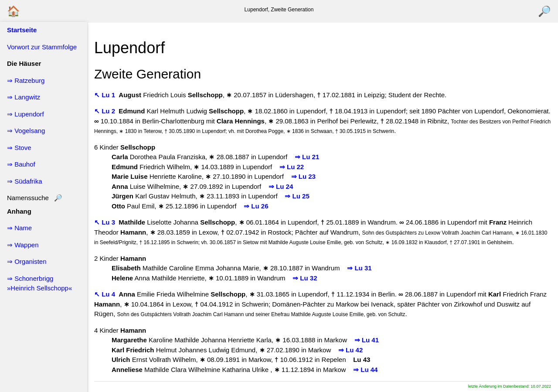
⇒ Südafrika (25, 181)
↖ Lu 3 (105, 222)
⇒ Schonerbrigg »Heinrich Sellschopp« (39, 283)
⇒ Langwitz (24, 97)
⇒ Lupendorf (26, 114)
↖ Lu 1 (105, 95)
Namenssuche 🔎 (35, 198)
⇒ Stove (19, 148)
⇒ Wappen (23, 245)
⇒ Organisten (27, 261)
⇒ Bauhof (21, 164)
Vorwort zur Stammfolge (42, 47)
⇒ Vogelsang (26, 131)
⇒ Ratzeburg (26, 80)
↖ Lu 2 (105, 111)
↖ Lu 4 (105, 294)
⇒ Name (19, 228)
